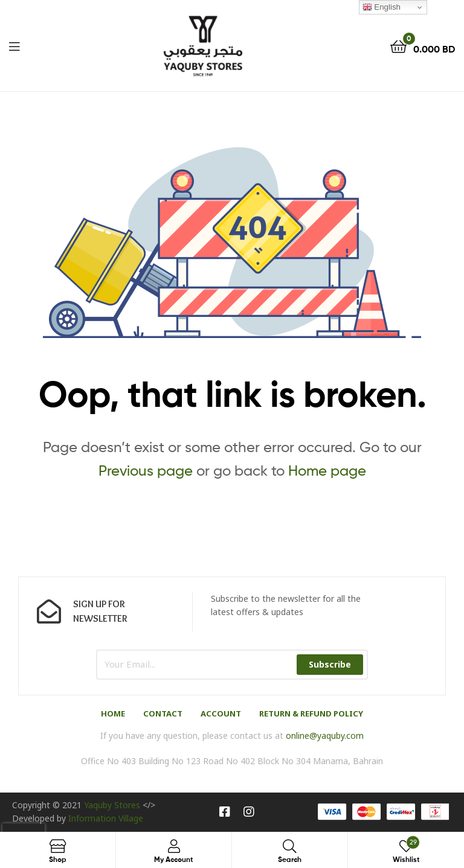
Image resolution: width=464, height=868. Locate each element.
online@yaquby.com (325, 736)
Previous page (146, 471)
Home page (327, 471)
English (382, 7)
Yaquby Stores (112, 805)
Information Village (106, 818)
